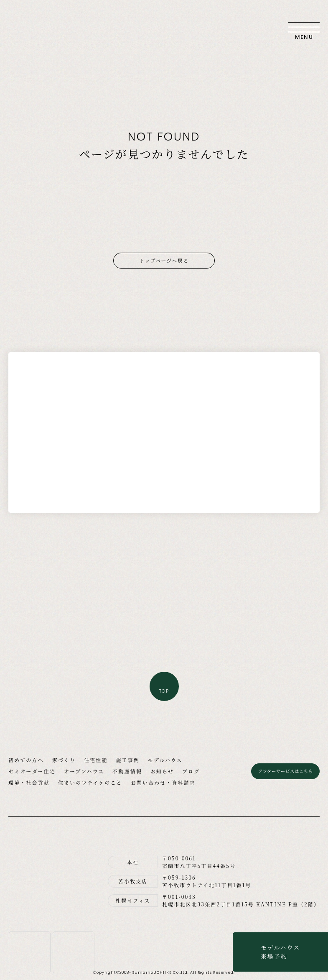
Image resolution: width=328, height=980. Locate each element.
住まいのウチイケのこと (90, 782)
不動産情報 (127, 771)
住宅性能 (96, 760)
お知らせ (162, 771)
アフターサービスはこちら (285, 771)
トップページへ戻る (164, 260)
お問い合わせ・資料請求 (163, 782)
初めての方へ (26, 760)
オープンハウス (84, 771)
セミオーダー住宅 (32, 771)
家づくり (64, 760)
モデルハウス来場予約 (281, 952)
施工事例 (127, 760)
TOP (164, 691)
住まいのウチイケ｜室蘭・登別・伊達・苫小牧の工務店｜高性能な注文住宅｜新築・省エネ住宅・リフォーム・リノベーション (38, 27)
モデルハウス (165, 760)
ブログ (191, 771)
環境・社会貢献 (29, 782)
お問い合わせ (274, 27)
